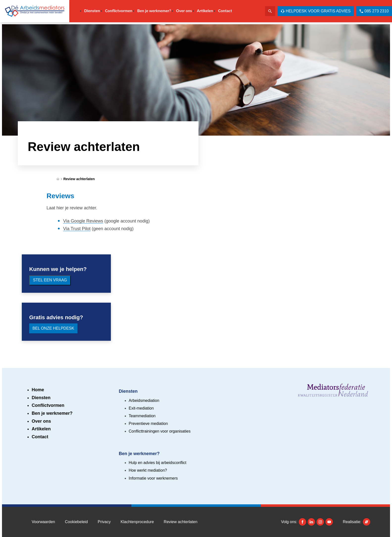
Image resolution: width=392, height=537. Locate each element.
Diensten (41, 398)
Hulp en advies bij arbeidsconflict (158, 463)
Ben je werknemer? (52, 413)
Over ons (41, 421)
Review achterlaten (79, 179)
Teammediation (142, 416)
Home (38, 390)
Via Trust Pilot (77, 229)
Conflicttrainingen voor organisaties (160, 431)
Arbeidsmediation (144, 401)
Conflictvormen (48, 405)
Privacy (104, 522)
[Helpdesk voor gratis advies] (316, 11)
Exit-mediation (141, 408)
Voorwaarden (43, 522)
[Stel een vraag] (50, 280)
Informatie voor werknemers (153, 478)
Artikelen (41, 429)
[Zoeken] (270, 11)
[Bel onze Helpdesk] (53, 328)
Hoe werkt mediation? (148, 470)
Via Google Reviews (83, 221)
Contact (40, 437)
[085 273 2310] (374, 11)
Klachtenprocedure (137, 522)
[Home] (58, 179)
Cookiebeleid (76, 522)
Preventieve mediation (148, 424)
